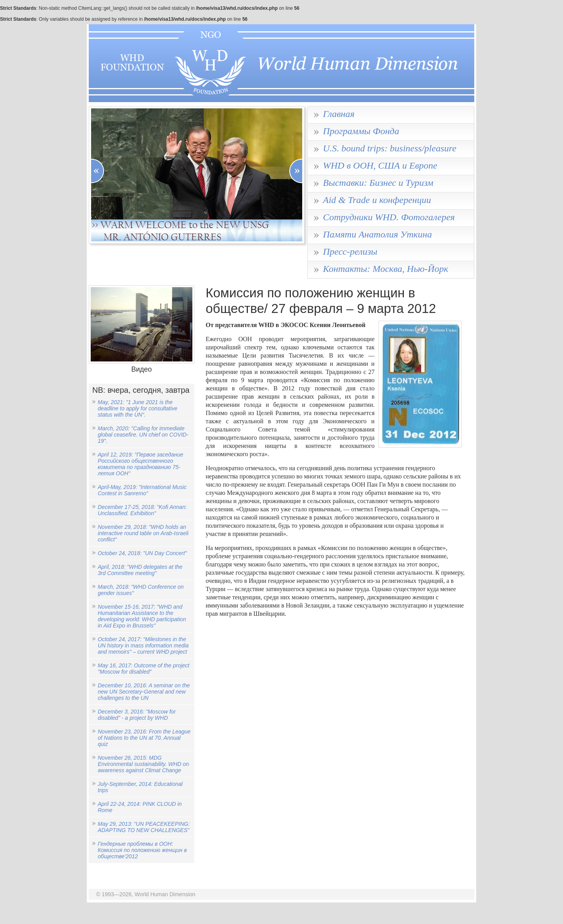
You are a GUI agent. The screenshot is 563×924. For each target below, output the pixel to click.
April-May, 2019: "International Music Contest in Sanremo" (142, 490)
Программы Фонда (361, 131)
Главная (339, 114)
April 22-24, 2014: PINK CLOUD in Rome (140, 807)
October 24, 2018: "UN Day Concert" (142, 553)
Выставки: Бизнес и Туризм (378, 183)
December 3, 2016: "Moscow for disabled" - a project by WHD (137, 715)
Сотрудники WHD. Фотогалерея (389, 217)
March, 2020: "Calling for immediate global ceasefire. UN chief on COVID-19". (143, 435)
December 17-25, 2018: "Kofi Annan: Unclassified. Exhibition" (142, 510)
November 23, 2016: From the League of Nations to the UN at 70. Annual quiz (144, 738)
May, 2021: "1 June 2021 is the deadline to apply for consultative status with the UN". (138, 408)
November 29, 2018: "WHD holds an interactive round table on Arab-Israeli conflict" (143, 533)
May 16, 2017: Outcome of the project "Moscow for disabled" (143, 669)
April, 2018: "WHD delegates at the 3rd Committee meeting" (140, 570)
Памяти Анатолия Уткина (377, 234)
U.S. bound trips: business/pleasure (390, 148)
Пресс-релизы (350, 252)
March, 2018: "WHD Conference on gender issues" (141, 590)
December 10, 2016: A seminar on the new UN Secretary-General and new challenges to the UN (144, 692)
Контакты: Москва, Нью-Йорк (386, 269)
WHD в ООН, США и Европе (380, 165)
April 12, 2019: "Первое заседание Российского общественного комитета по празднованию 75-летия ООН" (141, 464)
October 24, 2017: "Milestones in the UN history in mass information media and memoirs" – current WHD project (143, 645)
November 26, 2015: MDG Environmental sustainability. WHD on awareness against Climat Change (143, 764)
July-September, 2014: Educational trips (140, 787)
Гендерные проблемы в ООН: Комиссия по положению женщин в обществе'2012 (142, 850)
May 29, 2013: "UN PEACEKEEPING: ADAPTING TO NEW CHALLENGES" (144, 827)
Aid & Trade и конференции (377, 200)
